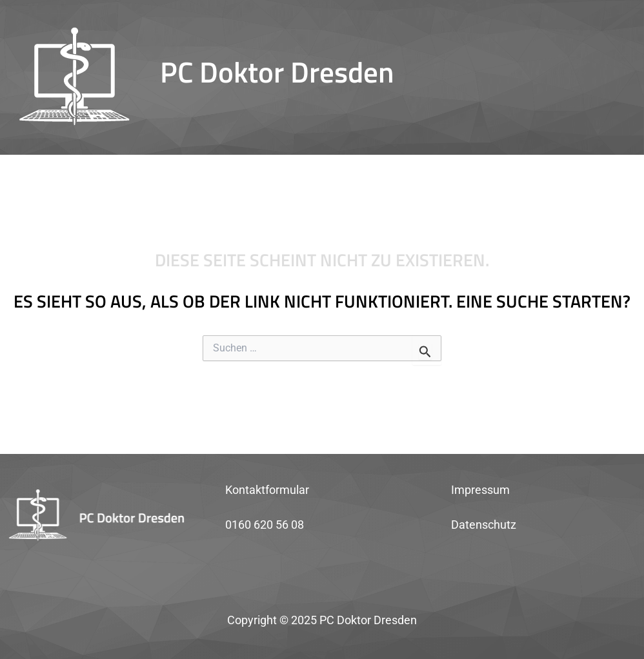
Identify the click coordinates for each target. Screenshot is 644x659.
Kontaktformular (267, 490)
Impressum (480, 490)
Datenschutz (484, 525)
